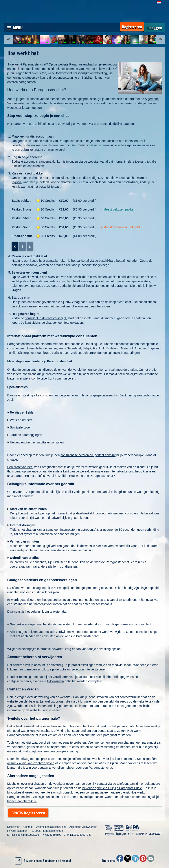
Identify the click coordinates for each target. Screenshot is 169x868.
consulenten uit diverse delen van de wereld (51, 370)
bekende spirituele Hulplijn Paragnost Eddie (112, 788)
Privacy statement (18, 831)
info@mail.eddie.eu (28, 835)
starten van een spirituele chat (34, 124)
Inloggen (155, 28)
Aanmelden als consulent (51, 827)
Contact (28, 827)
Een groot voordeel (20, 467)
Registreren (132, 27)
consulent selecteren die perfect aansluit (88, 455)
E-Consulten (56, 681)
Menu (18, 28)
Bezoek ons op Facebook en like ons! (43, 861)
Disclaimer (13, 827)
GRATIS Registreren (28, 813)
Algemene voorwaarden (83, 827)
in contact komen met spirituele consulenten (48, 69)
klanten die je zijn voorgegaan (28, 768)
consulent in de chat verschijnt (46, 318)
